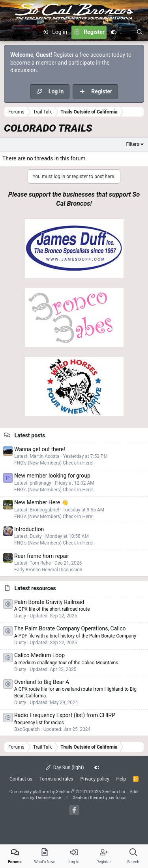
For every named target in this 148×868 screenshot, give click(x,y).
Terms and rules (56, 779)
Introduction (29, 529)
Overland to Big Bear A (42, 682)
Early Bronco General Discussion (48, 570)
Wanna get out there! (40, 449)
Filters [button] (133, 144)
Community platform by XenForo (68, 792)
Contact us (21, 779)
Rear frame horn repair (42, 556)
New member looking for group (52, 476)
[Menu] (10, 32)
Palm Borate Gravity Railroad (49, 602)
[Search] (140, 32)
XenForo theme (87, 798)
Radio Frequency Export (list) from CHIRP (65, 715)
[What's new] (126, 32)
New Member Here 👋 (41, 502)
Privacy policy (95, 779)
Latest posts (30, 435)
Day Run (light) (65, 768)
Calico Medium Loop (39, 655)
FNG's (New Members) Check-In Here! (54, 463)
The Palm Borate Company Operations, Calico (70, 628)
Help (121, 779)
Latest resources (35, 588)
